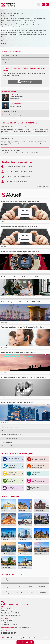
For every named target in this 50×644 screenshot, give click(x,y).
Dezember (43, 593)
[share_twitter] (27, 642)
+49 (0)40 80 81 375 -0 (11, 613)
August (31, 586)
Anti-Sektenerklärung (14, 638)
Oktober (19, 593)
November (31, 593)
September (43, 586)
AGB (4, 638)
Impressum (44, 638)
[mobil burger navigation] (39, 5)
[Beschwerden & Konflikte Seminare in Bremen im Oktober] (43, 5)
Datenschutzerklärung (31, 638)
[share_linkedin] (31, 642)
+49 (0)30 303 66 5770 (11, 624)
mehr (4, 43)
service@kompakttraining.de (22, 628)
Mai (31, 580)
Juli (19, 586)
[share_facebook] (23, 642)
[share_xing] (19, 642)
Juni (43, 580)
